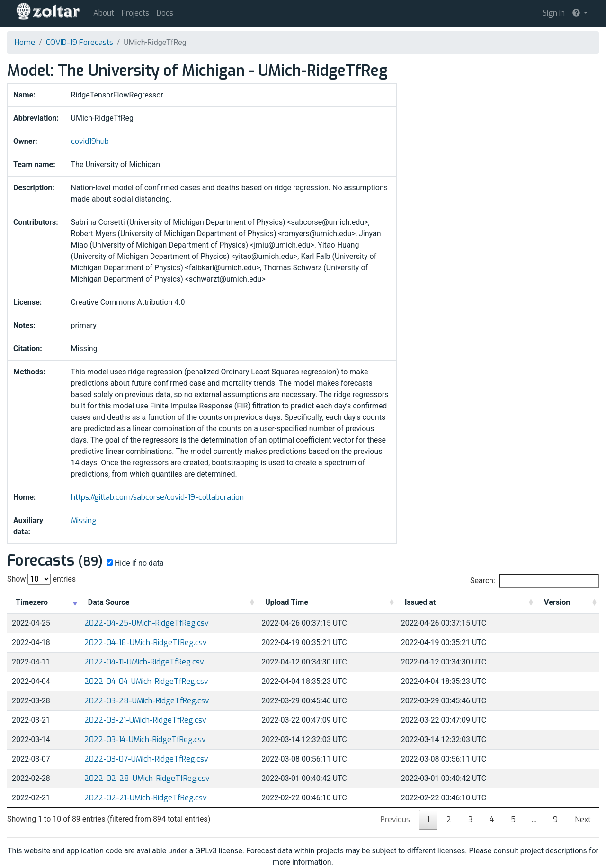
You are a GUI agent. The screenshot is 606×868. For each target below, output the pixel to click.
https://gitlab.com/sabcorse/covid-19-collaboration (157, 497)
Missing (84, 520)
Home (25, 42)
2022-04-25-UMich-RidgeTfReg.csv (147, 623)
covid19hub (90, 141)
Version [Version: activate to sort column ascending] (557, 602)
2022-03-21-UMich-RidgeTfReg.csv (145, 720)
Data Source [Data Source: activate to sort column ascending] (109, 602)
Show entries (41, 579)
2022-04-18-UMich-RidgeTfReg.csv (146, 642)
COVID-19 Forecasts (80, 42)
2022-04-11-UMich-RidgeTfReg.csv (144, 662)
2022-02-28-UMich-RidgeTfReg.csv (147, 778)
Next (583, 819)
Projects (135, 13)
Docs (165, 13)
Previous (395, 819)
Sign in (554, 13)
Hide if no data (134, 563)
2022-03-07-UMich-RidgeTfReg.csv (146, 759)
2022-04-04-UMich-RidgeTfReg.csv (146, 681)
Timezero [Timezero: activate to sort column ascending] (32, 602)
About (104, 13)
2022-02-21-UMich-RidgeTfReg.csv (146, 798)
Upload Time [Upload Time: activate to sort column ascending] (287, 602)
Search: (535, 581)
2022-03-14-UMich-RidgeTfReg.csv (145, 740)
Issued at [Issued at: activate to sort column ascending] (420, 602)
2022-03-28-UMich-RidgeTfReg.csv (147, 701)
